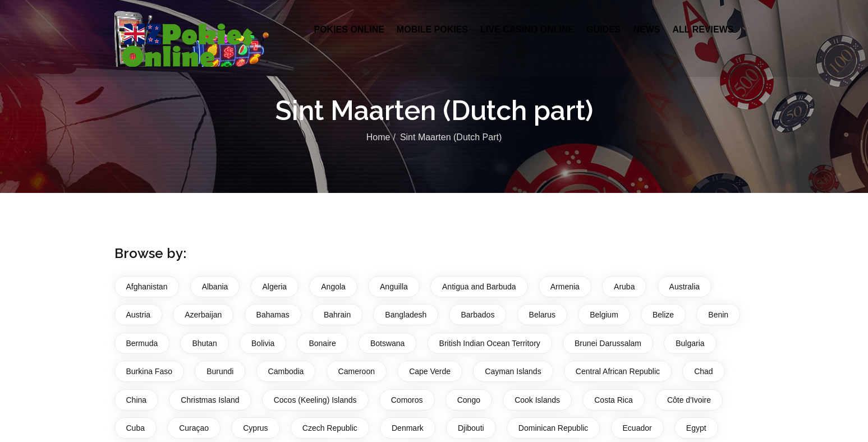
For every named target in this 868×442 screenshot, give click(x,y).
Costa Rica (613, 400)
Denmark (408, 428)
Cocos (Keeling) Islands (315, 400)
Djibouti (471, 428)
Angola (333, 287)
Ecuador (637, 428)
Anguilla (394, 287)
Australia (685, 287)
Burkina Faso (149, 371)
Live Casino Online (527, 29)
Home (378, 137)
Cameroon (357, 371)
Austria (139, 315)
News (646, 29)
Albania (215, 287)
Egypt (696, 428)
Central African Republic (618, 371)
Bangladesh (406, 315)
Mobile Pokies (432, 29)
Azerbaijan (203, 315)
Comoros (407, 400)
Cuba (136, 428)
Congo (469, 400)
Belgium (604, 315)
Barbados (477, 315)
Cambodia (286, 371)
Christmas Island (210, 400)
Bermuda (142, 343)
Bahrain (337, 315)
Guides (603, 29)
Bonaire (322, 343)
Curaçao (194, 428)
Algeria (275, 287)
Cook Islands (537, 400)
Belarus (542, 315)
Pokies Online (349, 29)
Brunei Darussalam (608, 343)
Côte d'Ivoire (689, 400)
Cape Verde (430, 371)
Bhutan (204, 343)
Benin (718, 315)
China (137, 400)
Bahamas (273, 315)
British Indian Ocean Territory (490, 343)
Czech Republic (330, 428)
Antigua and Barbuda (479, 287)
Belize (663, 315)
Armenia (565, 287)
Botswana (387, 343)
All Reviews (703, 29)
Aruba (624, 287)
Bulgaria (690, 343)
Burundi (220, 371)
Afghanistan (147, 287)
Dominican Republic (554, 428)
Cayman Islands (513, 371)
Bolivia (263, 343)
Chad (703, 371)
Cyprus (255, 428)
